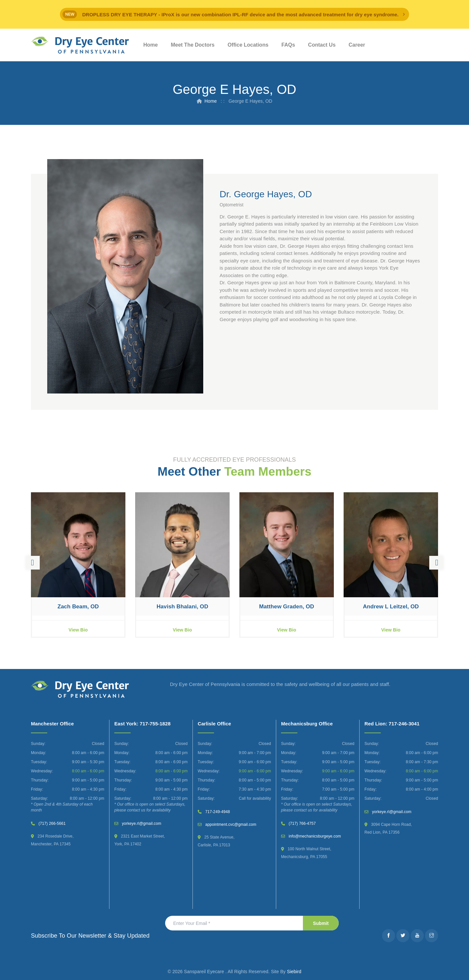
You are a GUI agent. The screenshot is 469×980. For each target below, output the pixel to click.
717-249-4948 (218, 812)
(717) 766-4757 (302, 824)
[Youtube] (417, 936)
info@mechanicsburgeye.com (315, 836)
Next (436, 563)
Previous (33, 563)
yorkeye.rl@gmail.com (142, 824)
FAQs (288, 45)
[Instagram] (432, 936)
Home (150, 45)
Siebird (294, 972)
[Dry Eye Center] (80, 45)
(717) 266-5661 (52, 824)
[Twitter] (403, 936)
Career (357, 45)
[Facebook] (389, 936)
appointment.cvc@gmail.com (231, 824)
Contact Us (322, 45)
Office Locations (248, 45)
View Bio (78, 630)
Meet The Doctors (192, 45)
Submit (321, 923)
